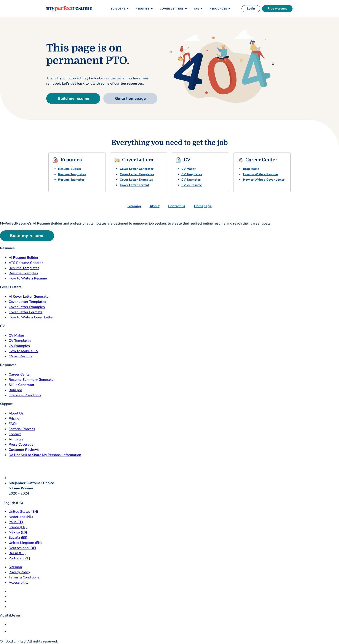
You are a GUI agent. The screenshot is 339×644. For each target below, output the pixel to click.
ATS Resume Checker (26, 263)
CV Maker (189, 169)
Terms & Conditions (24, 577)
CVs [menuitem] (197, 9)
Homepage (203, 206)
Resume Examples (71, 180)
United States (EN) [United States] (23, 512)
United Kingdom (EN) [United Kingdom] (25, 543)
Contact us (177, 206)
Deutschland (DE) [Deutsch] (22, 548)
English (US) (11, 503)
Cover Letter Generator (137, 169)
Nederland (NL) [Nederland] (21, 517)
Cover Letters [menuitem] (172, 9)
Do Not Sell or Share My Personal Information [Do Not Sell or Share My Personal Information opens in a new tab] (45, 455)
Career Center (20, 374)
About (155, 206)
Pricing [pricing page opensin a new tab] (14, 419)
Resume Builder (70, 169)
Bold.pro (15, 390)
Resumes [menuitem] (143, 9)
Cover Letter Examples (136, 180)
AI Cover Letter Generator (29, 297)
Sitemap (134, 206)
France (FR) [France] (18, 527)
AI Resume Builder (23, 258)
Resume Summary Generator (32, 380)
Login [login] (251, 9)
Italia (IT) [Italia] (16, 522)
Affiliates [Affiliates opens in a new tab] (16, 439)
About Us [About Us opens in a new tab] (16, 413)
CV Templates (192, 174)
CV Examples (191, 180)
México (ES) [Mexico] (18, 532)
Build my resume (73, 98)
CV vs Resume (192, 185)
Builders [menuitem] (118, 9)
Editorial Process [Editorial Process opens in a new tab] (22, 429)
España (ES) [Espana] (18, 538)
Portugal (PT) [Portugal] (19, 558)
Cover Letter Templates (137, 174)
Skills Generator (22, 385)
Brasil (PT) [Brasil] (17, 553)
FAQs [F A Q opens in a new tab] (13, 424)
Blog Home (251, 169)
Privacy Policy (19, 572)
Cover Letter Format (134, 185)
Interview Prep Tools (25, 395)
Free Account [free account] (277, 9)
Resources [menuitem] (218, 9)
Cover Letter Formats (26, 312)
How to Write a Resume (260, 174)
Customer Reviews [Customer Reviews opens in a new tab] (24, 450)
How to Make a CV (23, 351)
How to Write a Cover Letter (264, 180)
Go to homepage (130, 98)
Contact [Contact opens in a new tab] (15, 434)
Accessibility (18, 583)
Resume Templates (72, 174)
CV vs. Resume (21, 356)
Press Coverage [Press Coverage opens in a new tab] (21, 445)
